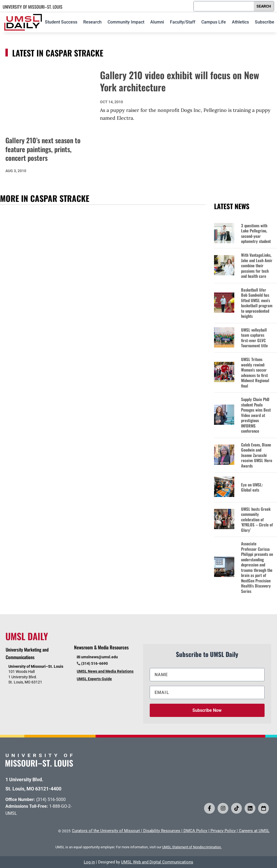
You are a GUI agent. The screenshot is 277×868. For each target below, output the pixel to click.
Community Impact (126, 22)
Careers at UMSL (254, 831)
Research (92, 22)
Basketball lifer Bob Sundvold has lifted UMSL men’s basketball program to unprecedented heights (257, 303)
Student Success (61, 22)
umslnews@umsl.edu (99, 657)
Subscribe (265, 22)
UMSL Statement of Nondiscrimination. (192, 847)
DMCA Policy (195, 831)
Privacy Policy (223, 831)
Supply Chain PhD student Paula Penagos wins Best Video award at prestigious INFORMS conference (256, 415)
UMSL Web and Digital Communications (157, 862)
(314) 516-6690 (94, 663)
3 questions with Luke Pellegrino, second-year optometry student (256, 233)
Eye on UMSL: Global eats (252, 487)
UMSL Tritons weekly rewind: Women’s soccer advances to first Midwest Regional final (255, 373)
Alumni (157, 22)
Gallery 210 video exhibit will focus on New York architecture (180, 81)
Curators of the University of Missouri (106, 831)
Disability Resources (162, 831)
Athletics (240, 22)
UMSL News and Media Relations (105, 671)
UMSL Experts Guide (94, 679)
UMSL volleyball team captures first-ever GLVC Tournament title (254, 338)
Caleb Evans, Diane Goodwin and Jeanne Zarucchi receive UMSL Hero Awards (257, 455)
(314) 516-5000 (51, 799)
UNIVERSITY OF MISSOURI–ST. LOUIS (33, 7)
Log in (89, 862)
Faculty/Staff (183, 22)
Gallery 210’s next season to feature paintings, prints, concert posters (43, 149)
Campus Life (214, 22)
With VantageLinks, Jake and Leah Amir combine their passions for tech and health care (257, 266)
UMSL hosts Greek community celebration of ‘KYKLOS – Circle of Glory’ (257, 520)
